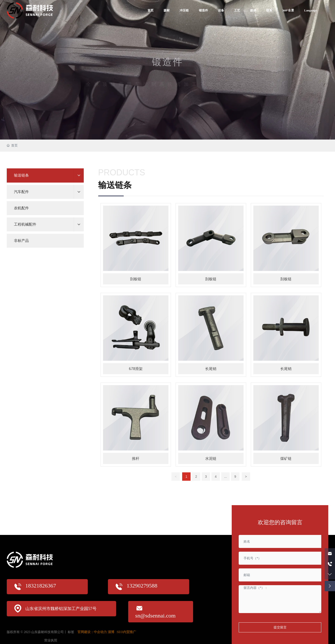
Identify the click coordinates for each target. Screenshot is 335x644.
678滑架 (136, 369)
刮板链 (136, 279)
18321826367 (41, 586)
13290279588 (142, 586)
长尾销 (211, 369)
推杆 (136, 458)
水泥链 (211, 458)
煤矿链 (286, 458)
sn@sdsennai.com (155, 616)
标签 (71, 632)
